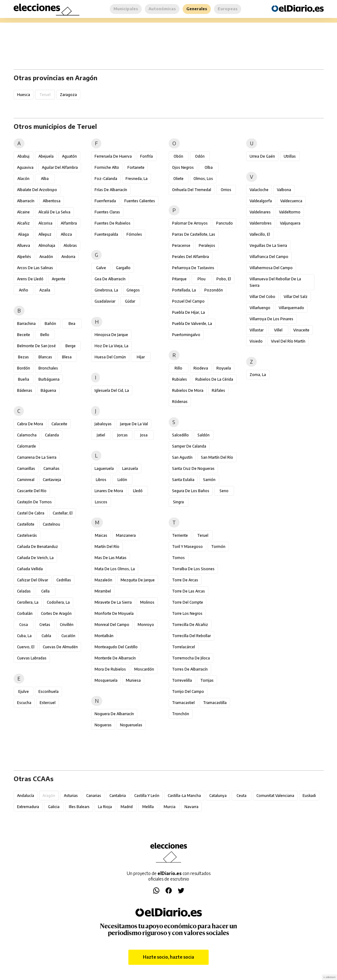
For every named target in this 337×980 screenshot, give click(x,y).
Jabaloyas (103, 424)
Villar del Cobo (262, 297)
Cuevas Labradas (32, 658)
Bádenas (25, 390)
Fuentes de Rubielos (113, 223)
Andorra (68, 257)
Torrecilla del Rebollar (191, 636)
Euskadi (309, 796)
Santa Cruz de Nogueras (193, 468)
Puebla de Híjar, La (188, 312)
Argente (59, 279)
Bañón (50, 324)
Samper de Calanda (189, 446)
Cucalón (68, 636)
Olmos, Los (203, 179)
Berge (71, 346)
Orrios (226, 190)
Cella (45, 591)
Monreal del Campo (112, 625)
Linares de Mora (109, 491)
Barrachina (26, 324)
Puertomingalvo (186, 335)
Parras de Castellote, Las (194, 234)
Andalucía (26, 796)
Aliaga (23, 234)
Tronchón (181, 714)
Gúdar (130, 301)
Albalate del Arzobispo (37, 190)
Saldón (204, 435)
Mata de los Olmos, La (115, 569)
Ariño (24, 290)
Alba (45, 179)
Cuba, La (24, 636)
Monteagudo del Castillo (116, 647)
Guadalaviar (105, 301)
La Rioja (105, 807)
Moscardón (144, 669)
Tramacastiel (183, 703)
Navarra (191, 807)
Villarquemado (291, 308)
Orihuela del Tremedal (192, 190)
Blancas (45, 357)
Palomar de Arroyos (190, 223)
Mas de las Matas (111, 558)
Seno (224, 491)
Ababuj (23, 156)
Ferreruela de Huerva (113, 156)
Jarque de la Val (134, 424)
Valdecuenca (291, 201)
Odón (200, 156)
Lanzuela (130, 468)
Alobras (70, 245)
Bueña (24, 379)
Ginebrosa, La (106, 290)
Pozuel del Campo (188, 301)
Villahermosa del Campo (271, 268)
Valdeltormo (290, 212)
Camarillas (26, 468)
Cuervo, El (26, 647)
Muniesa (133, 680)
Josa (144, 435)
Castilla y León (147, 796)
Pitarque (179, 279)
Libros (101, 480)
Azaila (45, 290)
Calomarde (27, 446)
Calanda (52, 435)
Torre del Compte (188, 602)
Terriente (180, 535)
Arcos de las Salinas (35, 268)
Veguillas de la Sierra (268, 245)
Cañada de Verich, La (35, 558)
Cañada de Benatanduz (38, 547)
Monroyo (146, 625)
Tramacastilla (215, 703)
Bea (72, 324)
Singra (178, 502)
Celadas (24, 591)
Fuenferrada (105, 201)
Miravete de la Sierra (113, 602)
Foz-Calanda (106, 179)
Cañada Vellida (30, 569)
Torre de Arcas (185, 580)
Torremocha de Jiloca (191, 658)
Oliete (178, 179)
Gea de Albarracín (110, 279)
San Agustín (182, 457)
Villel (278, 330)
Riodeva (201, 368)
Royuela (224, 368)
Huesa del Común (110, 357)
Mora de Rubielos (110, 669)
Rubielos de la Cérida (214, 379)
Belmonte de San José (36, 346)
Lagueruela (104, 468)
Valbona (284, 190)
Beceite (24, 335)
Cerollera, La (28, 602)
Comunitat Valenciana (275, 796)
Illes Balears (79, 807)
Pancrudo (224, 223)
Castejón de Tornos (34, 502)
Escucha (24, 703)
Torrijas (207, 680)
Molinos (147, 602)
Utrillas (290, 156)
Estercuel (48, 703)
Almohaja (47, 245)
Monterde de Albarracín (115, 658)
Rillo (178, 368)
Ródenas (180, 402)
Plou (202, 279)
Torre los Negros (187, 613)
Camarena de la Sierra (37, 457)
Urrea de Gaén (262, 156)
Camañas (51, 468)
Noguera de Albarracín (114, 714)
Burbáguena (49, 379)
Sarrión (209, 480)
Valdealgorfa (261, 201)
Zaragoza (68, 95)
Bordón (24, 368)
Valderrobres (261, 223)
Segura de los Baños (191, 491)
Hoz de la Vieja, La (111, 346)
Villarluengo (260, 308)
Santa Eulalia (183, 480)
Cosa (24, 625)
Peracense (181, 245)
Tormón (218, 547)
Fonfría (146, 156)
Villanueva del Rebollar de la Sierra (275, 282)
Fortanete (136, 167)
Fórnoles (134, 234)
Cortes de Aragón (56, 613)
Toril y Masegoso (187, 547)
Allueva (24, 245)
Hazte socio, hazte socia (168, 957)
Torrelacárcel (184, 647)
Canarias (94, 796)
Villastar (257, 330)
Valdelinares (260, 212)
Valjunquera (290, 223)
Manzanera (126, 535)
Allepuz (45, 234)
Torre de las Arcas (188, 591)
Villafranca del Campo (269, 257)
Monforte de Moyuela (114, 613)
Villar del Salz (296, 297)
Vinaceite (301, 330)
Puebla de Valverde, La (192, 324)
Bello (45, 335)
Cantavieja (52, 480)
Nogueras (103, 725)
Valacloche (259, 190)
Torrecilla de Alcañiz (190, 625)
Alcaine (23, 212)
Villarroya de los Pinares (271, 319)
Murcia (170, 807)
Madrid (127, 807)
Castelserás (27, 535)
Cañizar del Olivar (33, 580)
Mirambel (103, 591)
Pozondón (214, 290)
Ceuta (242, 796)
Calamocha (27, 435)
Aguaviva (25, 167)
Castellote (26, 524)
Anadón (46, 257)
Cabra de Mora (30, 424)
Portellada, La (184, 290)
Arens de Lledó (30, 279)
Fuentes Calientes (140, 201)
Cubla (46, 636)
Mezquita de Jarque (138, 580)
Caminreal (26, 480)
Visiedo (256, 341)
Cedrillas (64, 580)
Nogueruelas (131, 725)
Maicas (101, 535)
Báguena (48, 390)
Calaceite (59, 424)
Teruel (203, 535)
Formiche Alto (107, 167)
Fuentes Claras (107, 212)
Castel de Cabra (31, 513)
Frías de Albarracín (111, 190)
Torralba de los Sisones (193, 569)
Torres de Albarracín (190, 669)
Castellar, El (63, 513)
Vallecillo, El (260, 234)
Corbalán (25, 613)
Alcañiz (23, 223)
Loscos (101, 502)
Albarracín (26, 201)
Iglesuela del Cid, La (112, 390)
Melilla (148, 807)
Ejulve (24, 691)
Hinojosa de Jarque (111, 335)
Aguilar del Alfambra (60, 167)
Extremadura (28, 807)
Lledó (138, 491)
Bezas (23, 357)
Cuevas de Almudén (60, 647)
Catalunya (218, 796)
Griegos (133, 290)
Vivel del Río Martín (288, 341)
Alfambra (69, 223)
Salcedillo (180, 435)
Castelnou (51, 524)
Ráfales (218, 390)
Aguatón (69, 156)
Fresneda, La (137, 179)
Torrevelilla (182, 680)
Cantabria (118, 796)
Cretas (45, 625)
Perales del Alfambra (191, 257)
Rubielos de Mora (188, 390)
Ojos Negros (183, 167)
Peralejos (207, 245)
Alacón (23, 179)
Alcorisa (45, 223)
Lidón (122, 480)
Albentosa (52, 201)
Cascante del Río (32, 491)
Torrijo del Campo (188, 691)
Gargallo (123, 268)
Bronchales (48, 368)
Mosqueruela (106, 680)
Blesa (67, 357)
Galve (101, 268)
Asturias (71, 796)
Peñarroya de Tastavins (193, 268)
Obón (178, 156)
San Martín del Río (217, 457)
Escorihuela (49, 691)
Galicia (54, 807)
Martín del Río (107, 547)
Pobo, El (224, 279)
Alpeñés (24, 257)
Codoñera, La (58, 602)
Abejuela (46, 156)
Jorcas (122, 435)
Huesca (24, 95)
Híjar (141, 357)
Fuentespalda (106, 234)
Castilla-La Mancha (184, 796)
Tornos (178, 558)
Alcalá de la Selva (54, 212)
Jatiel (101, 435)
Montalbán (104, 636)
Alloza (66, 234)
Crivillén (67, 625)
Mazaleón (103, 580)
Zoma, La (258, 375)
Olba (209, 167)
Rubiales (180, 379)
